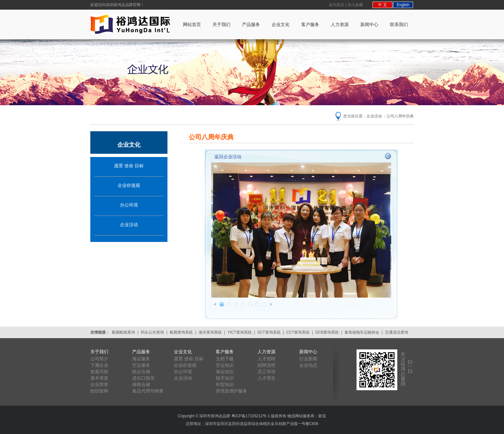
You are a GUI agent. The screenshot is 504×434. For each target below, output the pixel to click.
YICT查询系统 (240, 332)
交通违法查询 (397, 332)
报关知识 (225, 378)
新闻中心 (369, 24)
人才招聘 (266, 359)
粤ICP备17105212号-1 (251, 416)
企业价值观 (129, 185)
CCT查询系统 (298, 332)
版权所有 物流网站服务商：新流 (298, 416)
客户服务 (310, 24)
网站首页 (192, 24)
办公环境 (129, 205)
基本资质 (99, 378)
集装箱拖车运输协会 (362, 332)
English (403, 5)
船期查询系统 (181, 332)
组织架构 (99, 391)
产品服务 (251, 24)
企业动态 (308, 365)
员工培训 (266, 372)
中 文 (382, 5)
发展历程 (99, 372)
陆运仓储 (141, 372)
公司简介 (99, 359)
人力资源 (340, 24)
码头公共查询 (152, 332)
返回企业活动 (228, 157)
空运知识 (225, 365)
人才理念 (266, 378)
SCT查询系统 (269, 332)
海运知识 (225, 372)
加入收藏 (355, 5)
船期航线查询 (123, 332)
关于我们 (221, 24)
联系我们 (399, 24)
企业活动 (129, 225)
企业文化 (281, 24)
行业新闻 (308, 359)
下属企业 (99, 365)
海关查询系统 (210, 332)
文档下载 (225, 359)
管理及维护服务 (231, 391)
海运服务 (141, 359)
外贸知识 (225, 384)
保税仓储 (141, 384)
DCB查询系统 (327, 332)
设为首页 (337, 5)
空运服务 (141, 365)
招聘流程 (266, 365)
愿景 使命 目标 (129, 166)
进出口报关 (143, 378)
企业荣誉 (99, 384)
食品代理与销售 (148, 391)
